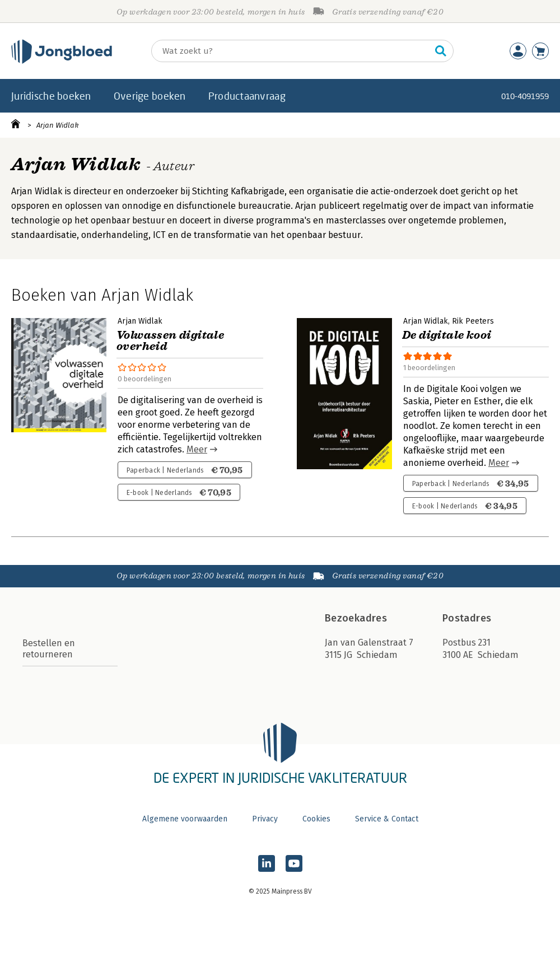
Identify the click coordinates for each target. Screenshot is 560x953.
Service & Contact (387, 819)
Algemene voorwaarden (185, 819)
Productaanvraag (247, 96)
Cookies (316, 819)
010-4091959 (525, 96)
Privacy (265, 819)
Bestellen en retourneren (49, 649)
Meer (197, 449)
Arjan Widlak (57, 125)
